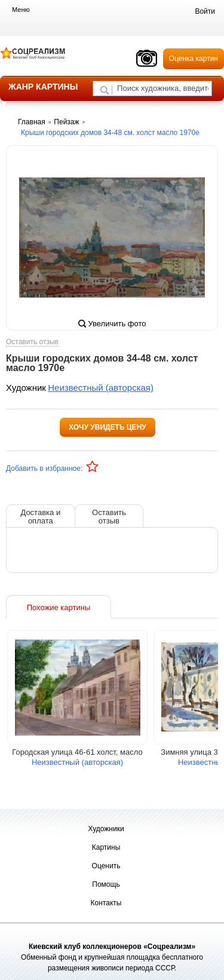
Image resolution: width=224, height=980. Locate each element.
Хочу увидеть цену (108, 427)
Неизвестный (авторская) (101, 388)
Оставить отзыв (32, 342)
